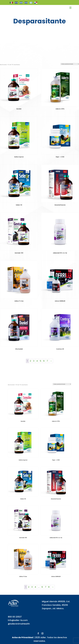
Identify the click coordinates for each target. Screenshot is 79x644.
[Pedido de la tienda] (70, 64)
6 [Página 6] (44, 361)
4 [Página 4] (37, 361)
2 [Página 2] (30, 361)
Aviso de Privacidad (23, 637)
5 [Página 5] (40, 361)
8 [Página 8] (49, 587)
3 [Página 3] (34, 361)
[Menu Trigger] (70, 8)
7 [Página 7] (47, 361)
